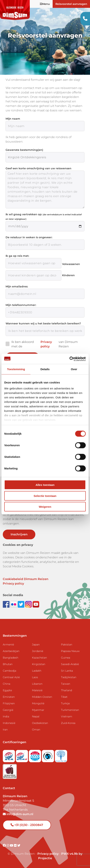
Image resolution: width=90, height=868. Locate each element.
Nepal (36, 716)
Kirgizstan (39, 664)
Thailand (66, 690)
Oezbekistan (40, 723)
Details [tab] (45, 369)
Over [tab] (74, 369)
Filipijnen (9, 703)
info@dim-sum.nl (18, 814)
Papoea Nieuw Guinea (70, 654)
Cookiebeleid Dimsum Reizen (26, 579)
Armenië (8, 645)
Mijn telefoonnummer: (21, 305)
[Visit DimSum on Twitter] (19, 845)
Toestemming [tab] (16, 369)
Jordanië (38, 651)
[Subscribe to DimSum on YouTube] (36, 604)
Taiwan (66, 684)
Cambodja (9, 671)
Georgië (8, 710)
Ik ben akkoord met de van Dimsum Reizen (42, 344)
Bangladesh (11, 658)
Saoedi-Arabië (70, 664)
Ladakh (37, 671)
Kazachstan (39, 658)
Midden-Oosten (42, 697)
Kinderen (68, 275)
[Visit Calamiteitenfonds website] (48, 755)
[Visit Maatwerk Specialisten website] (10, 770)
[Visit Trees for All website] (61, 755)
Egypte (7, 690)
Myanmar (38, 710)
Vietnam (67, 716)
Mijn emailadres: (17, 286)
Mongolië (38, 703)
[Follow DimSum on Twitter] (21, 604)
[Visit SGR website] (9, 755)
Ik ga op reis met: (17, 256)
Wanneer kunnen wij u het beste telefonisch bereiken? (43, 323)
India (6, 716)
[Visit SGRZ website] (22, 755)
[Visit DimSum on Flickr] (16, 845)
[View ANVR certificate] (35, 755)
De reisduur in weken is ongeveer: (29, 237)
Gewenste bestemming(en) (24, 150)
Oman (36, 730)
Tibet (64, 697)
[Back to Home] (15, 10)
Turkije (65, 703)
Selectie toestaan (45, 496)
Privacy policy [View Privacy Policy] (48, 854)
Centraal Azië (11, 677)
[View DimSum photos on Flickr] (14, 604)
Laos (35, 677)
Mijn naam (13, 119)
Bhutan (8, 664)
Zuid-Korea (68, 723)
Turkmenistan (70, 710)
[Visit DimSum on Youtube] (12, 845)
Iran (5, 730)
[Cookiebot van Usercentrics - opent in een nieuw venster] (69, 359)
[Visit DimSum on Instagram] (8, 845)
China (7, 684)
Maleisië (37, 690)
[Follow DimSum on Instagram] (29, 604)
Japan (36, 645)
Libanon (37, 684)
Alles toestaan (45, 485)
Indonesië (9, 723)
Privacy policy (46, 344)
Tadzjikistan (69, 677)
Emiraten (9, 697)
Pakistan (67, 645)
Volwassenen (71, 264)
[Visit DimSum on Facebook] (7, 604)
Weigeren (45, 507)
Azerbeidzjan (11, 651)
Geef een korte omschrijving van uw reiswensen (38, 168)
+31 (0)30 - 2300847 (27, 825)
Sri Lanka (67, 671)
